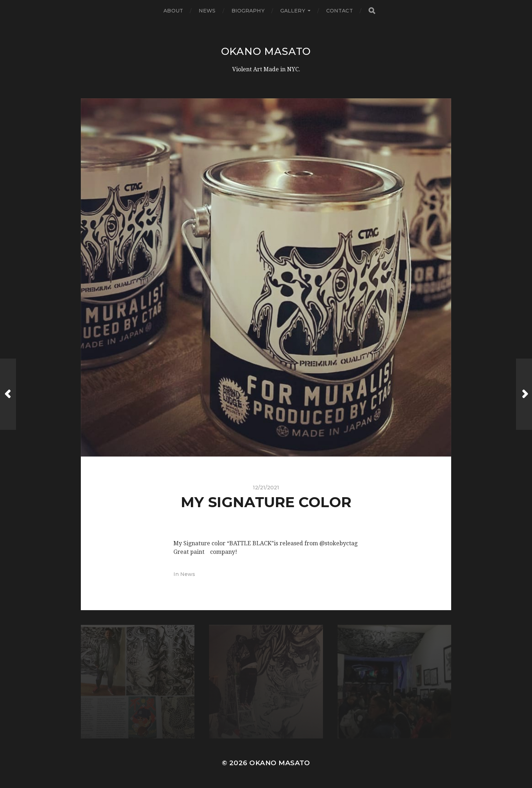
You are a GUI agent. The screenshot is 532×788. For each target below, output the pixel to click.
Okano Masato (266, 51)
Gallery (293, 11)
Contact (340, 11)
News (207, 11)
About (173, 11)
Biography (248, 11)
